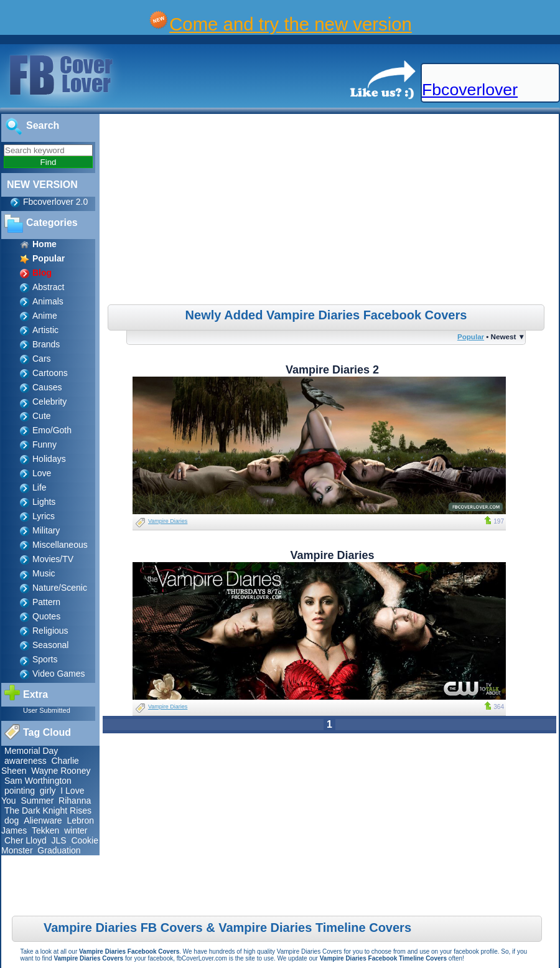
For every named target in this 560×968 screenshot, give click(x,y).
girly (48, 791)
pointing (20, 791)
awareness (26, 761)
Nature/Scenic (60, 588)
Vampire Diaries (168, 521)
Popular (471, 336)
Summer (37, 801)
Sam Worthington (38, 781)
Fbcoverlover (470, 90)
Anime (45, 316)
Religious (50, 631)
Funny (44, 444)
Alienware (43, 820)
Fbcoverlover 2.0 (55, 202)
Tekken (45, 830)
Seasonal (50, 645)
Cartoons (50, 373)
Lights (44, 502)
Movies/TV (53, 559)
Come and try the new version (291, 24)
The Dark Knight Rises (48, 811)
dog (12, 820)
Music (44, 573)
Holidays (49, 459)
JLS (58, 840)
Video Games (59, 674)
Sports (45, 659)
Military (46, 530)
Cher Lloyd (26, 840)
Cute (42, 416)
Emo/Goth (52, 430)
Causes (47, 387)
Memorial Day (31, 751)
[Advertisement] (331, 211)
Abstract (48, 287)
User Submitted (47, 710)
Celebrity (49, 402)
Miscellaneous (60, 545)
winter (76, 830)
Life (40, 487)
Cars (42, 359)
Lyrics (44, 516)
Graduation (59, 850)
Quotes (46, 616)
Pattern (46, 602)
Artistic (45, 330)
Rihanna (75, 801)
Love (42, 473)
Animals (48, 301)
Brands (46, 344)
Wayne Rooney (61, 771)
